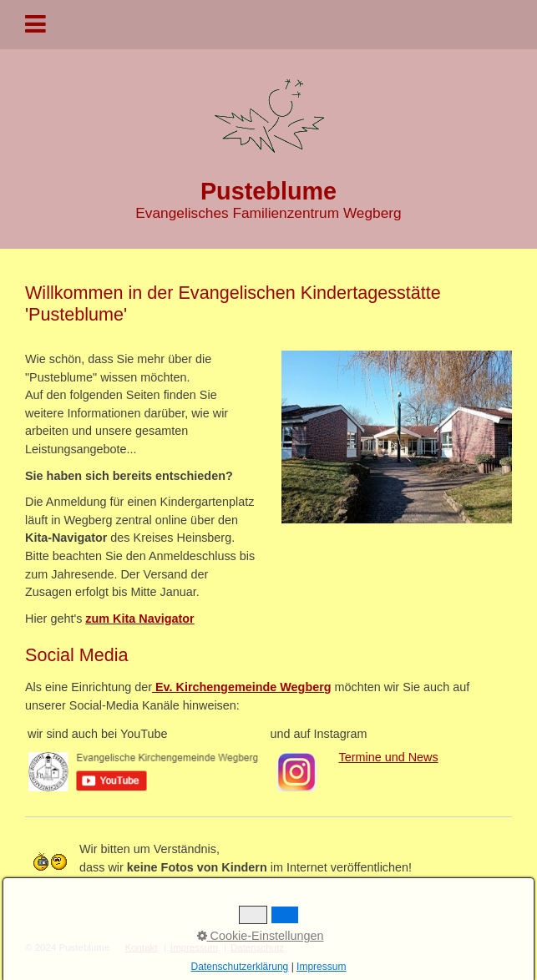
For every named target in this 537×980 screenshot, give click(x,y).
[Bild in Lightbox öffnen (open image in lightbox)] (397, 437)
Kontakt (142, 947)
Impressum (194, 947)
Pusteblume (268, 191)
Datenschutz (257, 947)
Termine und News (389, 757)
